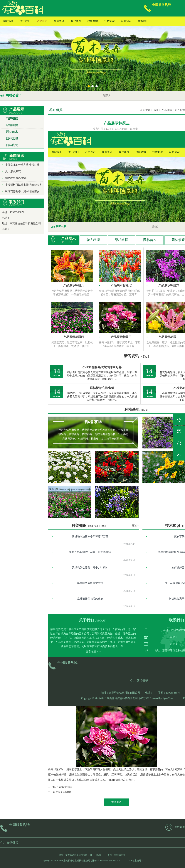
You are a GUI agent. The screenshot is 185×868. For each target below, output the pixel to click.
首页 (156, 110)
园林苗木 (12, 132)
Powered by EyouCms (161, 698)
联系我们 (143, 21)
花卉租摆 (12, 118)
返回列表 (117, 802)
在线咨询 (180, 827)
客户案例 (76, 21)
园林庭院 (12, 145)
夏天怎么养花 (13, 171)
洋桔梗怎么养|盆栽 (16, 178)
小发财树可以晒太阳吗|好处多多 (24, 185)
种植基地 (93, 21)
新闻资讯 (59, 21)
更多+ (135, 526)
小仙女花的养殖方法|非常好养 (22, 165)
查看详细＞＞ (93, 652)
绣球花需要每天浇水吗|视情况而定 (25, 191)
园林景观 (12, 138)
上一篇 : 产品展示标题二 (60, 787)
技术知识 (110, 21)
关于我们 (25, 21)
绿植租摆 (12, 125)
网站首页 (9, 21)
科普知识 (126, 21)
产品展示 (42, 21)
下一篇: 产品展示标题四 (60, 792)
